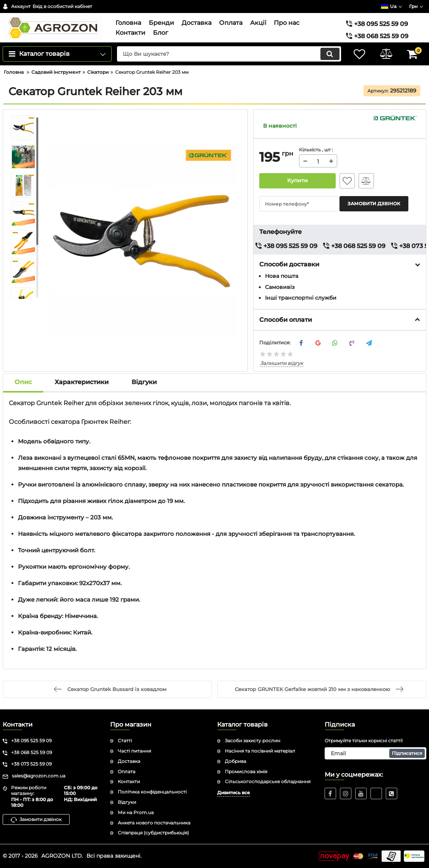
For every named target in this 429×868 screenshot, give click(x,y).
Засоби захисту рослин (253, 741)
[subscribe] (376, 753)
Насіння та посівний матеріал (260, 751)
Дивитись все (234, 793)
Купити (298, 181)
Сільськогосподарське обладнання (268, 781)
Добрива (236, 761)
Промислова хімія (246, 771)
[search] (229, 54)
